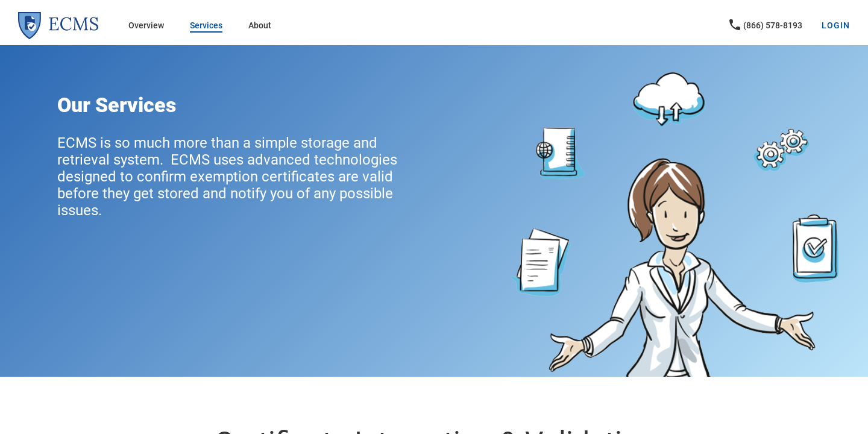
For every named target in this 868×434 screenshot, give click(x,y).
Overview (146, 25)
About (260, 25)
